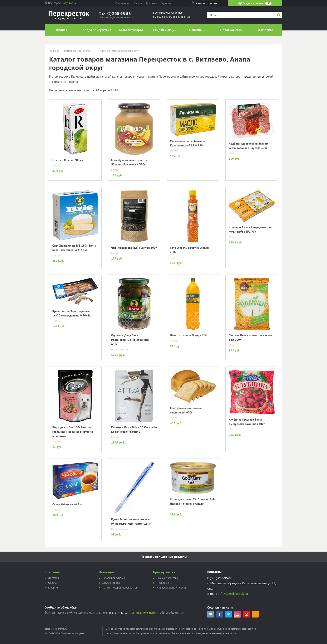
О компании (122, 3)
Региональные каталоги (78, 51)
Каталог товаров (131, 30)
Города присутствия (96, 30)
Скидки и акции (255, 3)
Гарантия (166, 3)
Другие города (111, 583)
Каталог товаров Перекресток (120, 588)
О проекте (265, 30)
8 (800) (115, 14)
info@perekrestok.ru (233, 594)
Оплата (138, 3)
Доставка (151, 3)
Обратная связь (232, 30)
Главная (62, 30)
